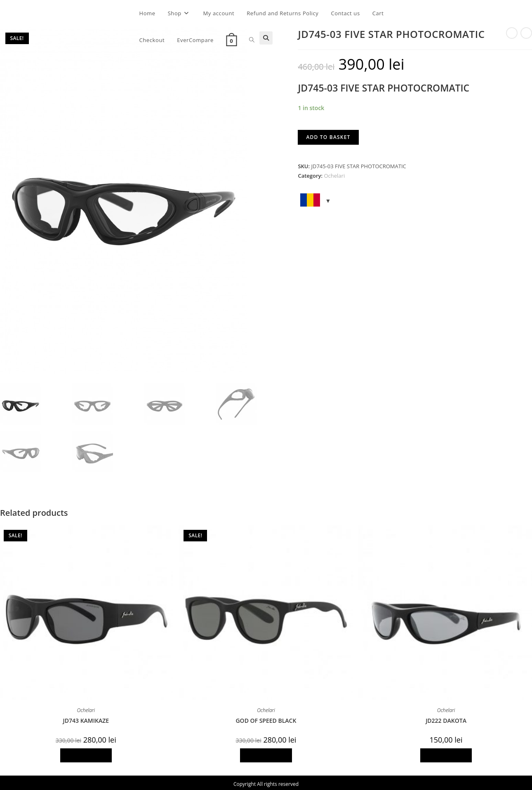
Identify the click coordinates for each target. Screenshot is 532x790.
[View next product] (526, 33)
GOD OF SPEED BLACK (266, 719)
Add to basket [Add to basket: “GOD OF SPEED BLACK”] (266, 754)
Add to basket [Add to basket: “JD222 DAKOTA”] (446, 754)
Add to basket (328, 137)
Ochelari (334, 176)
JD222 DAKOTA (446, 719)
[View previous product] (512, 33)
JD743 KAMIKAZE (86, 719)
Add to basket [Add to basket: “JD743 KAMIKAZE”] (86, 754)
